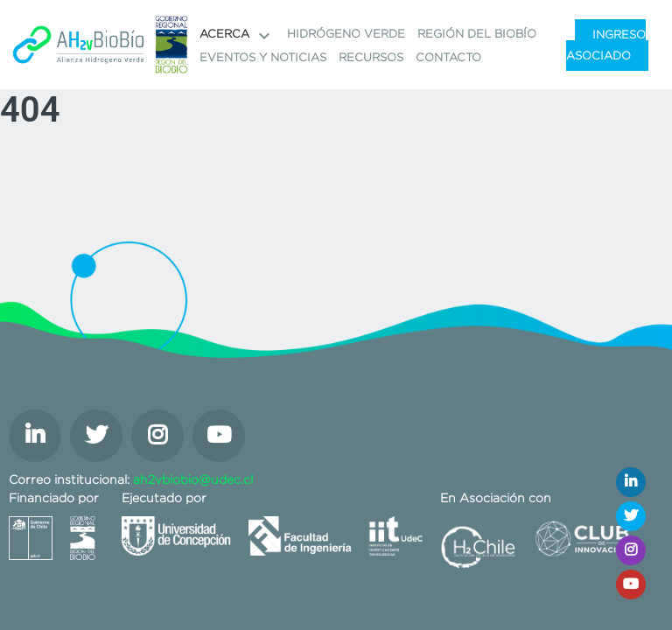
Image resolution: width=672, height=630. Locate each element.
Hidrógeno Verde (346, 34)
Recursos (371, 57)
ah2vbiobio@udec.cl (193, 479)
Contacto (448, 57)
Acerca (237, 36)
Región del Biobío (477, 34)
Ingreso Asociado (606, 45)
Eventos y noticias (263, 57)
